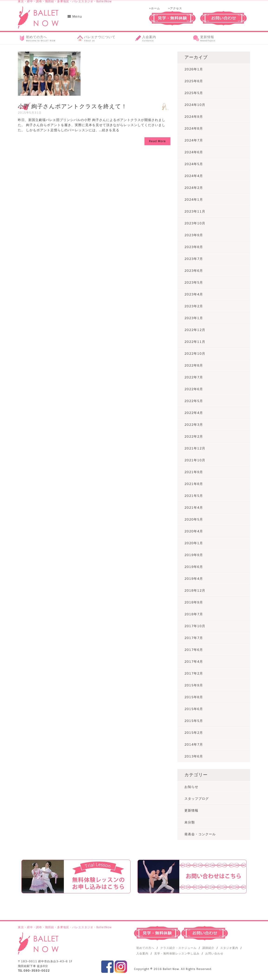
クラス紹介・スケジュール (178, 948)
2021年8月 (194, 484)
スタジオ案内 (229, 948)
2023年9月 (194, 235)
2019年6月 (194, 567)
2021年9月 (194, 472)
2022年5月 (194, 401)
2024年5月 (194, 164)
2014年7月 (194, 744)
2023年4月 (194, 294)
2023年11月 (195, 211)
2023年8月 (194, 247)
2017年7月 (194, 638)
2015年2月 (194, 733)
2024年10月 (195, 105)
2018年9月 (194, 602)
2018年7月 (194, 614)
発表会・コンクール (200, 834)
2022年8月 (194, 365)
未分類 (190, 822)
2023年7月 (194, 259)
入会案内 (142, 954)
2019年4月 (194, 579)
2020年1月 (194, 543)
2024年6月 (194, 152)
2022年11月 (195, 342)
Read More (157, 141)
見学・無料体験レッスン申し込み (177, 954)
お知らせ (191, 787)
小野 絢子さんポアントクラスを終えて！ (72, 106)
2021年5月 (194, 496)
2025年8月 (194, 81)
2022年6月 (194, 389)
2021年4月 (194, 508)
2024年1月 (194, 200)
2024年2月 (194, 188)
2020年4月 (194, 531)
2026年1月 (194, 69)
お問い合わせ (214, 954)
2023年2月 (194, 306)
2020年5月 (194, 519)
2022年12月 (195, 330)
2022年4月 (194, 413)
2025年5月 (194, 93)
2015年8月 (194, 697)
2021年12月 (195, 448)
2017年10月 (195, 626)
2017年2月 (194, 673)
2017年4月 (194, 662)
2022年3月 (194, 425)
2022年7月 (194, 377)
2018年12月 (195, 590)
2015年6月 (194, 709)
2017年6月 (194, 650)
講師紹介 (208, 948)
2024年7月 (194, 140)
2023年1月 (194, 318)
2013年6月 (194, 756)
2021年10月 (195, 460)
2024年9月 (194, 117)
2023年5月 (194, 282)
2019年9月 (194, 555)
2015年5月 (194, 721)
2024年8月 (194, 128)
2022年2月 (194, 436)
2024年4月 (194, 176)
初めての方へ (145, 948)
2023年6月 (194, 271)
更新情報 (191, 810)
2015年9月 (194, 685)
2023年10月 (195, 223)
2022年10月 (195, 354)
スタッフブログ (197, 799)
